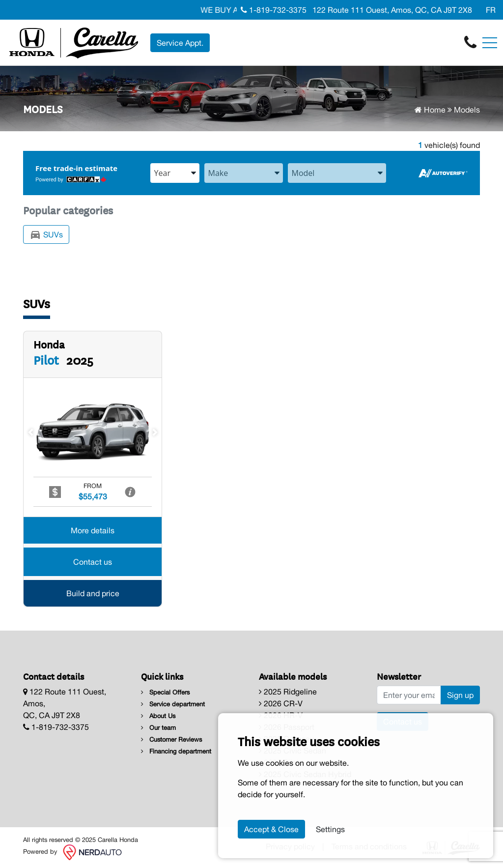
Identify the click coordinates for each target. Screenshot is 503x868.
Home (430, 110)
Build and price (93, 594)
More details (93, 531)
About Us (158, 716)
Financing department (176, 751)
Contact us (93, 562)
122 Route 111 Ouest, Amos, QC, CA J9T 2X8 (391, 10)
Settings (330, 829)
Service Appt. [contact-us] (180, 43)
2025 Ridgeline (288, 692)
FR (491, 10)
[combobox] (175, 173)
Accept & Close (271, 829)
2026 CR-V (281, 703)
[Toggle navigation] (490, 43)
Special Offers (165, 692)
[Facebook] (477, 10)
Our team (158, 728)
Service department (173, 704)
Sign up (460, 695)
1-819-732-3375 (274, 10)
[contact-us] (470, 42)
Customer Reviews (171, 739)
